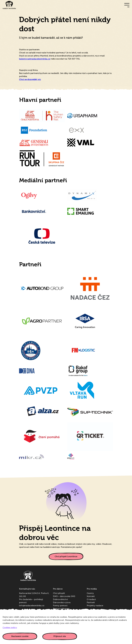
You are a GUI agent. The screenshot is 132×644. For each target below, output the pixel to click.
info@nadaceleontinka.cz (32, 606)
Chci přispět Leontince (66, 556)
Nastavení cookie (20, 636)
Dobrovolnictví (60, 600)
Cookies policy (10, 628)
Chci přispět (59, 593)
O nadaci (91, 600)
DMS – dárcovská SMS (64, 596)
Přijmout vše (60, 636)
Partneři (91, 603)
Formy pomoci (60, 606)
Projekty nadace (95, 606)
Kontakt (91, 596)
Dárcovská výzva (62, 603)
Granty (90, 593)
